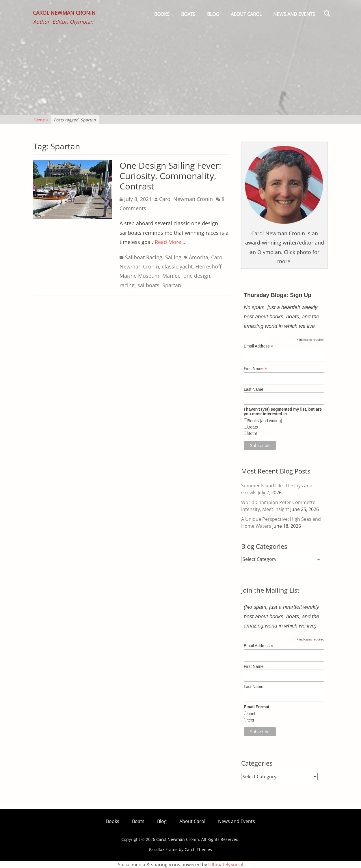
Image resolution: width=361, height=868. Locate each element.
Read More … (171, 242)
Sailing (173, 257)
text (251, 720)
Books (162, 14)
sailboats (148, 285)
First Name (255, 369)
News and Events (294, 14)
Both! (252, 433)
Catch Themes (198, 849)
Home (41, 120)
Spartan (172, 285)
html (251, 714)
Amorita (199, 257)
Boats (188, 14)
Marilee (171, 276)
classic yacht (177, 266)
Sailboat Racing (144, 257)
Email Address (258, 346)
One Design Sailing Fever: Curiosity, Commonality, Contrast (170, 176)
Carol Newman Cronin (65, 13)
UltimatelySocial (226, 865)
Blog (213, 14)
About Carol (246, 14)
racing (127, 285)
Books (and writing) (265, 421)
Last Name (254, 389)
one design (197, 276)
